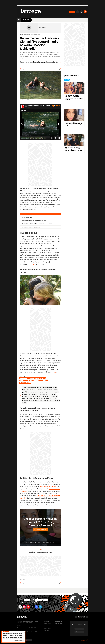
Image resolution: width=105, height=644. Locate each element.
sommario (23, 214)
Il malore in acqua (27, 217)
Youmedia (47, 621)
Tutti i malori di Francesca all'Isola (31, 227)
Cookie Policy (48, 628)
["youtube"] (28, 607)
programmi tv (40, 20)
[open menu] (19, 20)
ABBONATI (72, 12)
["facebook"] (36, 607)
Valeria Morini (28, 65)
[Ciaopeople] (85, 640)
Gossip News (22, 579)
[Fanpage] (22, 617)
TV (35, 20)
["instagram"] (24, 607)
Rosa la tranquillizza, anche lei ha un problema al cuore (37, 224)
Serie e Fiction (49, 20)
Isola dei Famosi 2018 (26, 35)
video (34, 264)
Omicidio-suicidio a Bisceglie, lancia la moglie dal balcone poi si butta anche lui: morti (13, 636)
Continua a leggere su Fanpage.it (40, 552)
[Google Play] (29, 640)
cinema (56, 20)
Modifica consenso (49, 633)
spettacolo (26, 20)
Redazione (47, 631)
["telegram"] (40, 607)
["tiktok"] (20, 607)
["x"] (32, 607)
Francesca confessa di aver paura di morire (34, 220)
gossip (65, 20)
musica (60, 20)
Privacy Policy (48, 626)
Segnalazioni (47, 624)
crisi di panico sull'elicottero (48, 487)
